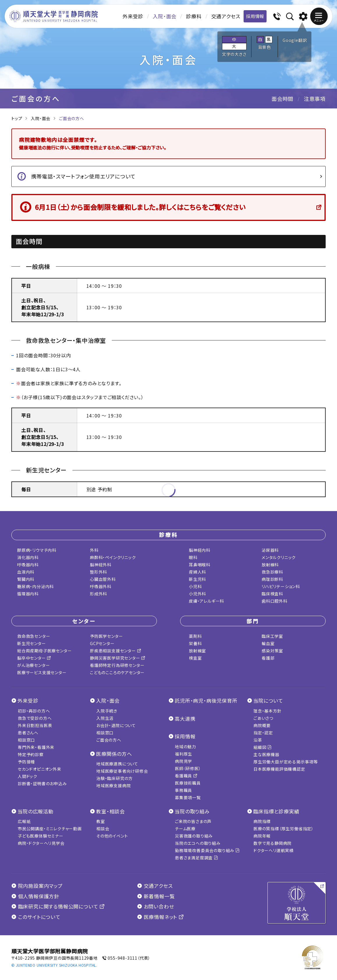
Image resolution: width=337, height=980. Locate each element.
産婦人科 (197, 572)
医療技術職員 (188, 783)
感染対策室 (272, 651)
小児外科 (197, 594)
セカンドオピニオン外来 (40, 769)
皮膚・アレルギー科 (206, 601)
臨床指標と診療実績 (276, 811)
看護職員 (186, 776)
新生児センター (32, 643)
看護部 (268, 658)
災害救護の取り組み (194, 836)
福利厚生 (183, 754)
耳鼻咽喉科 (200, 565)
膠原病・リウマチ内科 (37, 550)
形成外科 (99, 594)
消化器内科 (28, 557)
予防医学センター (106, 636)
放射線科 (270, 565)
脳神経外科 (101, 565)
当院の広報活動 (36, 811)
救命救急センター (34, 636)
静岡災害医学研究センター (118, 658)
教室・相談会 (110, 811)
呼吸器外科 (101, 586)
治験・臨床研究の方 (115, 778)
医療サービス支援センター (42, 672)
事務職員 (183, 790)
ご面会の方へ (109, 740)
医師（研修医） (188, 768)
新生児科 (197, 579)
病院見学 (183, 761)
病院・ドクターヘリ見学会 (41, 843)
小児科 (195, 586)
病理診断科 (272, 579)
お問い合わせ (155, 906)
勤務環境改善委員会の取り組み (207, 850)
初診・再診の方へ (34, 711)
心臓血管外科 (103, 579)
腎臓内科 (26, 579)
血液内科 (26, 572)
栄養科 (195, 643)
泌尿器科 (270, 550)
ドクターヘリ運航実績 (274, 850)
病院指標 (262, 821)
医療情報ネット (160, 917)
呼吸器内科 (28, 565)
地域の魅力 (186, 747)
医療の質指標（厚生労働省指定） (284, 829)
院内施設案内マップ (37, 886)
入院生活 (105, 718)
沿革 (258, 740)
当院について (268, 700)
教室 (101, 821)
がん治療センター (33, 665)
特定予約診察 (31, 754)
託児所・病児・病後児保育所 (206, 700)
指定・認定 (263, 733)
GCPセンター (102, 643)
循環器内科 (28, 594)
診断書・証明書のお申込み (42, 783)
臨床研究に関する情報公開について (58, 906)
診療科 (194, 16)
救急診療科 (272, 572)
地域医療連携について (117, 764)
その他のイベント (112, 836)
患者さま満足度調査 (197, 858)
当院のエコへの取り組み (198, 843)
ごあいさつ (263, 718)
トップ (17, 118)
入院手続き (107, 711)
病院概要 (262, 725)
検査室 (195, 658)
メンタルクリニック (279, 557)
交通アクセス (226, 16)
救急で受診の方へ (35, 718)
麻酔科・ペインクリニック (113, 557)
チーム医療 (185, 829)
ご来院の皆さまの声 (193, 821)
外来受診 (133, 16)
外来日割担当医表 (35, 725)
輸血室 (268, 643)
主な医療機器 (266, 754)
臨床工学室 (272, 636)
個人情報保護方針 (35, 896)
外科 (94, 550)
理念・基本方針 (268, 711)
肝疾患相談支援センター (116, 651)
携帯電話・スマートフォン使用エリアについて (83, 176)
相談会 (103, 829)
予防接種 (26, 762)
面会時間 (282, 99)
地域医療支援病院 (113, 786)
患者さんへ (28, 733)
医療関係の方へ (114, 754)
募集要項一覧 (188, 797)
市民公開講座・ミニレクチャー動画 (50, 829)
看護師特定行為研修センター (117, 665)
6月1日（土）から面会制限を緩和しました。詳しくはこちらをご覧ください (140, 207)
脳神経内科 (200, 550)
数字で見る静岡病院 (273, 843)
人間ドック (28, 776)
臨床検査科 (272, 594)
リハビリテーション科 (281, 586)
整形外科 (99, 572)
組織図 (263, 747)
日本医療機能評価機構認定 (279, 769)
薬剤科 (195, 636)
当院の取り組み (192, 811)
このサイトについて (36, 917)
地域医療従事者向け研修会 (122, 771)
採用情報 (255, 16)
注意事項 (315, 99)
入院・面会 (165, 16)
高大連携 (185, 719)
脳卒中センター (34, 658)
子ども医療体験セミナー (41, 836)
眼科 (193, 557)
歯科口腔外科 (275, 601)
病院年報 (262, 836)
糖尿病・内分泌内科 (36, 586)
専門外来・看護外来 (36, 747)
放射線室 (197, 651)
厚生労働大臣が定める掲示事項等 (286, 762)
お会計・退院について (116, 725)
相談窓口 (26, 740)
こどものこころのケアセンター (117, 672)
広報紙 (24, 821)
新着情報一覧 (156, 896)
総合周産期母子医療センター (44, 651)
